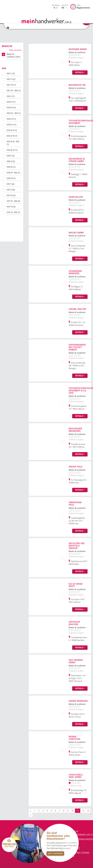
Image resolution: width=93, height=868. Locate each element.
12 (83, 811)
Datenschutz (72, 848)
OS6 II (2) (11, 161)
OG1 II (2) (11, 79)
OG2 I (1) (11, 96)
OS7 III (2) (11, 195)
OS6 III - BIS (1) (13, 173)
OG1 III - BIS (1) (14, 91)
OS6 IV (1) (11, 178)
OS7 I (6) (10, 184)
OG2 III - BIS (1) (14, 113)
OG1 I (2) (11, 73)
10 (72, 811)
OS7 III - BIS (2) (13, 201)
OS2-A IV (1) (12, 150)
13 (88, 811)
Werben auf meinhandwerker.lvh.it (78, 833)
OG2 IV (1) (11, 119)
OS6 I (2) (10, 156)
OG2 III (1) (11, 107)
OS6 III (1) (11, 167)
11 (78, 811)
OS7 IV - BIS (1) (13, 212)
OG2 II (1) (11, 102)
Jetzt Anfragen (55, 853)
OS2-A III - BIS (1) (13, 143)
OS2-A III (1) (12, 136)
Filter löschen (15, 50)
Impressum (70, 844)
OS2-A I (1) (11, 125)
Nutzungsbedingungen (78, 839)
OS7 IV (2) (11, 207)
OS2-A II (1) (12, 130)
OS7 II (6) (11, 190)
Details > (80, 72)
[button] (8, 27)
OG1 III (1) (11, 85)
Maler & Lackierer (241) (13, 55)
